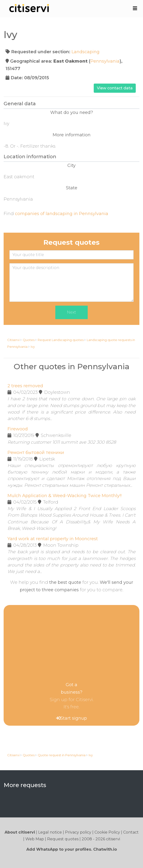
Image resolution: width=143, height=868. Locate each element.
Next (71, 312)
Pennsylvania (105, 61)
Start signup (74, 718)
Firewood (18, 429)
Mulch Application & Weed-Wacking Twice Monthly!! (64, 496)
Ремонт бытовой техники (36, 453)
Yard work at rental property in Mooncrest (53, 539)
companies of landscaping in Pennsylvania (62, 214)
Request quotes (63, 839)
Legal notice (50, 832)
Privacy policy (78, 832)
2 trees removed (25, 386)
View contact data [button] (115, 88)
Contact (131, 832)
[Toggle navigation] (135, 8)
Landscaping (86, 52)
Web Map (35, 839)
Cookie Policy (107, 832)
